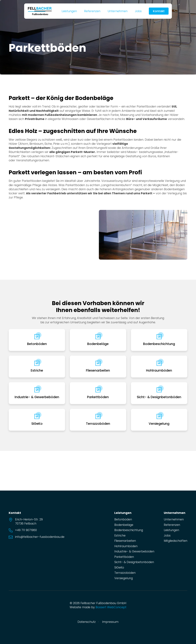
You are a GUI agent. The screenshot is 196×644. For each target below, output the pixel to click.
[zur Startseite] (40, 11)
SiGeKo (37, 424)
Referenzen (92, 11)
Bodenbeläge (98, 344)
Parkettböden (98, 397)
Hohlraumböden (159, 370)
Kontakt (159, 11)
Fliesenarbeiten (98, 370)
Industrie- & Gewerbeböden (37, 397)
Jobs (138, 11)
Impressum (110, 622)
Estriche (37, 370)
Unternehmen (118, 11)
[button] (13, 235)
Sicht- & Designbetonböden (159, 397)
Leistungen (69, 11)
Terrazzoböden (98, 424)
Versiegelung (159, 424)
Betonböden (37, 344)
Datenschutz (87, 622)
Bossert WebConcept (111, 607)
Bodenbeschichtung (159, 344)
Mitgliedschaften (176, 541)
